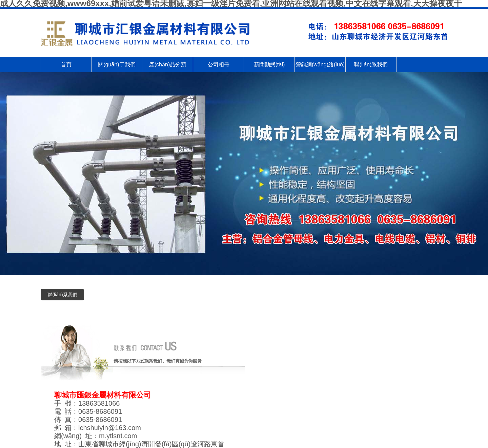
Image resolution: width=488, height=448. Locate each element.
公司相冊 (219, 65)
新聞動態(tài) (269, 65)
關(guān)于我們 (117, 65)
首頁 (66, 65)
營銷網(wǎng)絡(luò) (320, 65)
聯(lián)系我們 (371, 65)
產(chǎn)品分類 (168, 65)
